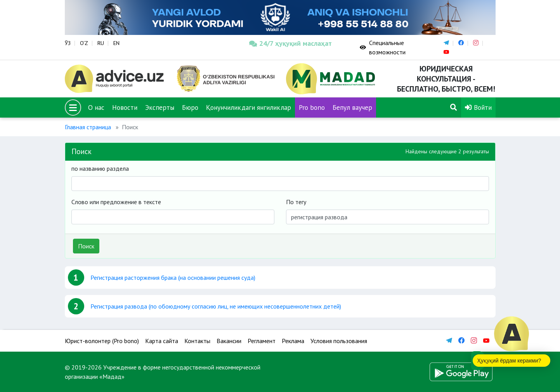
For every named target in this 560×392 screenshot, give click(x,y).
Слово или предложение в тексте (116, 202)
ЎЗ (68, 43)
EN (116, 43)
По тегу (296, 202)
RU (101, 43)
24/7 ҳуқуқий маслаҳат (290, 43)
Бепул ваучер (352, 107)
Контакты (197, 341)
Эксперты (160, 107)
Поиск (86, 246)
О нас (96, 107)
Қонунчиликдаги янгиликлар (249, 107)
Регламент (262, 341)
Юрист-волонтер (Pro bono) (102, 341)
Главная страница (88, 127)
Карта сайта (162, 341)
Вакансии (229, 341)
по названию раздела (100, 168)
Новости (125, 107)
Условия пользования (339, 341)
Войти (478, 107)
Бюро (190, 107)
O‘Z (84, 43)
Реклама (293, 341)
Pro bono (312, 107)
